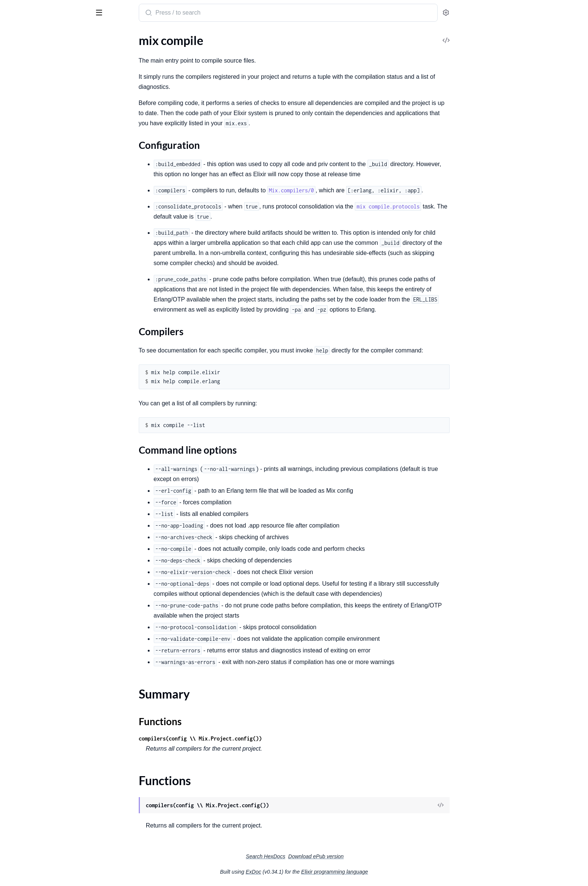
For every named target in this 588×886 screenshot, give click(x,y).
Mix (36, 10)
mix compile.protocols (34, 267)
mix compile (21, 153)
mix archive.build (27, 92)
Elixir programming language (391, 872)
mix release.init (25, 591)
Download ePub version (372, 856)
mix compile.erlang (30, 247)
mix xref (16, 632)
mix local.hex (22, 500)
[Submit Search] (204, 13)
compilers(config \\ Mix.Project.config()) (256, 738)
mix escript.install (28, 409)
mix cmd (16, 143)
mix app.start (22, 62)
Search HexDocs (322, 856)
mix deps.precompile (32, 338)
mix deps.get (22, 318)
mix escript (20, 389)
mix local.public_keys (32, 510)
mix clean (18, 133)
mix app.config (24, 52)
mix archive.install (29, 112)
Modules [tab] (42, 37)
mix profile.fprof (26, 561)
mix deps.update (27, 368)
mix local (17, 490)
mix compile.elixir (28, 237)
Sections (23, 166)
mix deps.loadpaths (31, 328)
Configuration (36, 178)
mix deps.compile (28, 308)
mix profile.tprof (26, 571)
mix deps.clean (24, 298)
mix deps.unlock (26, 358)
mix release (20, 581)
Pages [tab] (13, 37)
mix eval (16, 429)
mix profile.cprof (27, 540)
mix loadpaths (24, 480)
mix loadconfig (24, 470)
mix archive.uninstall (32, 122)
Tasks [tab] (76, 37)
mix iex (15, 459)
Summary (25, 204)
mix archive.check (28, 102)
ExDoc (310, 872)
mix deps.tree (23, 348)
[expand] (105, 52)
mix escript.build (27, 399)
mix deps (17, 287)
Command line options (47, 193)
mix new (16, 530)
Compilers (31, 185)
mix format (20, 439)
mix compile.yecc (27, 277)
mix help (16, 449)
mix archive (20, 82)
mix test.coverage (28, 621)
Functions (25, 213)
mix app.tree (22, 72)
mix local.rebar (24, 520)
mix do (14, 379)
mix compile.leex (27, 257)
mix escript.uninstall (31, 419)
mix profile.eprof (27, 551)
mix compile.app (26, 227)
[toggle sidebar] (103, 12)
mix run (15, 601)
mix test (16, 611)
